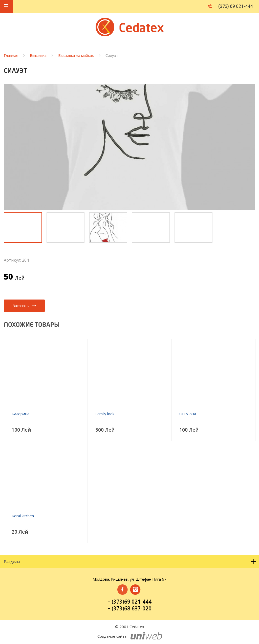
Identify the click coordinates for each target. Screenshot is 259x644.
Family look (105, 414)
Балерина (20, 414)
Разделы (130, 562)
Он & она (188, 414)
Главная (11, 55)
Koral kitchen (23, 516)
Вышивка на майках (76, 55)
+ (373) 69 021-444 (234, 6)
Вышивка (38, 55)
